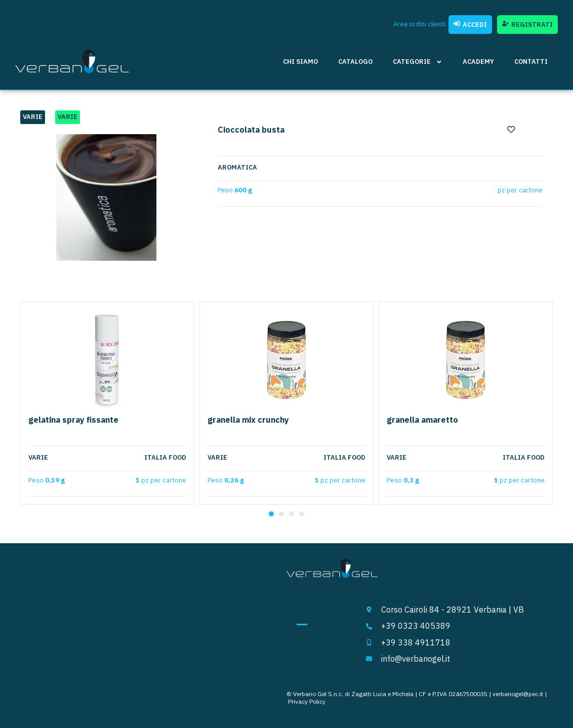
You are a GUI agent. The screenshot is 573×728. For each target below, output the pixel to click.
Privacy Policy (307, 701)
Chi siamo (300, 62)
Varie (33, 117)
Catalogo (355, 62)
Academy (478, 62)
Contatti (531, 62)
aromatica (237, 168)
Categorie (418, 62)
